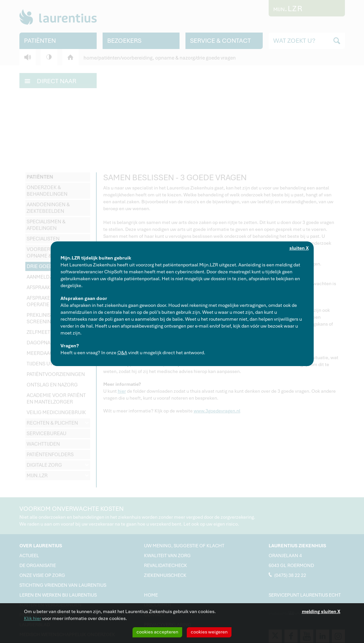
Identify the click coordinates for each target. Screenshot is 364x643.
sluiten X (299, 248)
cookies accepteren (157, 632)
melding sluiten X (321, 611)
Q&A (122, 353)
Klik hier (33, 618)
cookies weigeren (209, 632)
